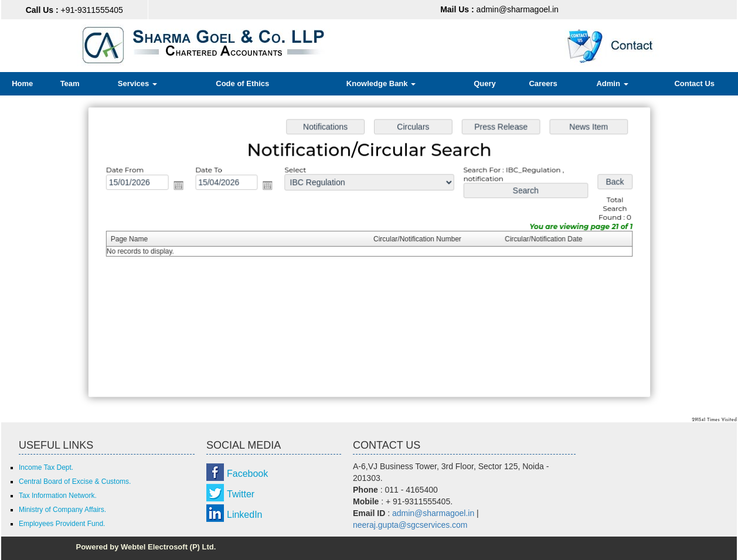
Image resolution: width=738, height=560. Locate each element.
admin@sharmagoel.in (499, 9)
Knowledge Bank (381, 83)
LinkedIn (245, 515)
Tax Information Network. (58, 496)
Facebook (247, 474)
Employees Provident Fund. (62, 524)
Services (137, 83)
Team (70, 83)
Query (485, 83)
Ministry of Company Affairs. (62, 510)
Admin (612, 83)
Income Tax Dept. (46, 467)
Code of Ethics (242, 83)
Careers (543, 83)
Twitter (241, 494)
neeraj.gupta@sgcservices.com (410, 525)
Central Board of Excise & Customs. (75, 482)
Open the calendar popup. (182, 187)
